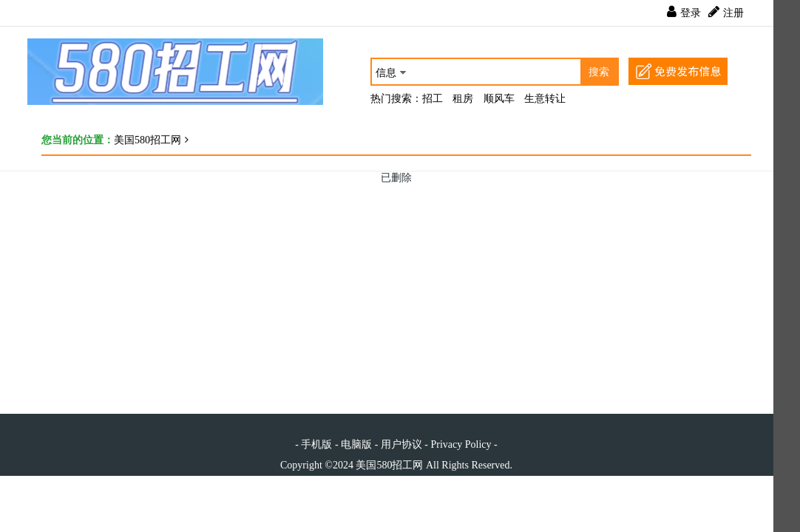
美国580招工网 (148, 140)
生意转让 (545, 99)
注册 (733, 13)
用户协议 (401, 444)
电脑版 (356, 444)
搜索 (599, 72)
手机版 (316, 444)
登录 (691, 13)
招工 (433, 99)
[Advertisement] (396, 288)
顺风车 (499, 99)
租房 (463, 99)
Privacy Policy (461, 444)
